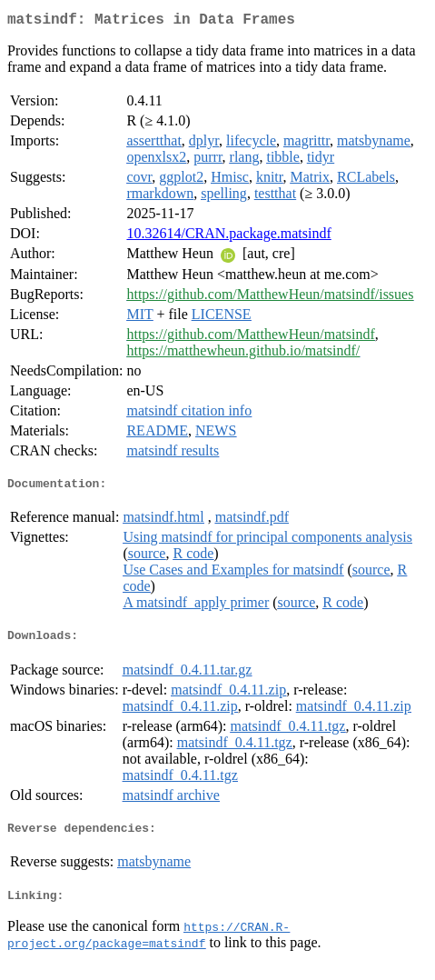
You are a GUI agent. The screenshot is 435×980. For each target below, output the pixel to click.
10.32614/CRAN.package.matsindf (228, 237)
